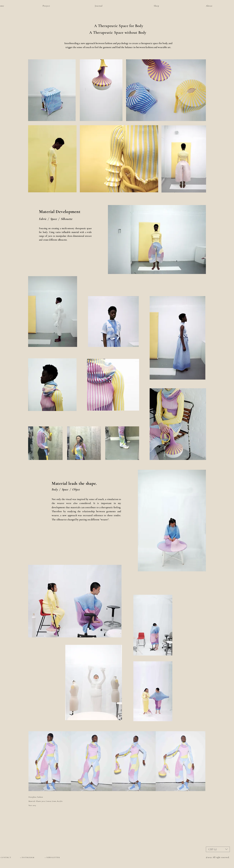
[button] (218, 849)
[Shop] (164, 6)
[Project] (51, 6)
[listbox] (218, 849)
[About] (214, 6)
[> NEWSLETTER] (52, 857)
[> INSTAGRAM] (27, 857)
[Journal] (103, 6)
